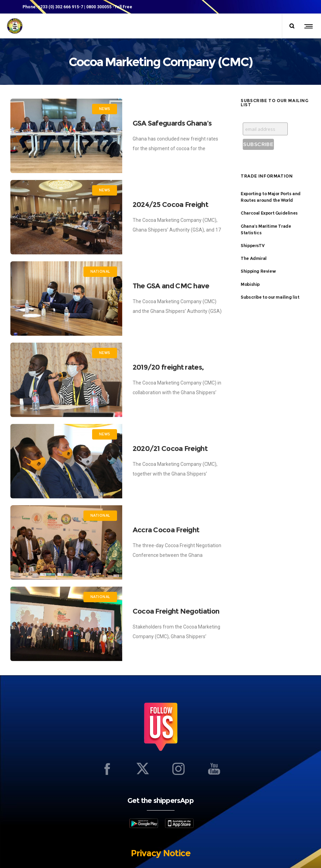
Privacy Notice (161, 853)
